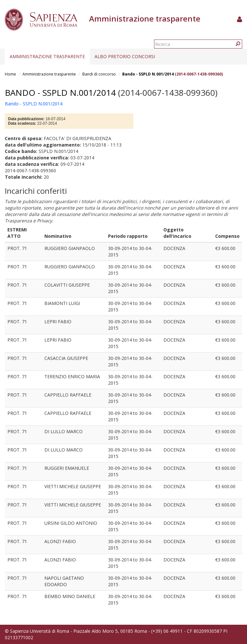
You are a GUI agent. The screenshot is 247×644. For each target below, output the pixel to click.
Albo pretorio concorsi (125, 56)
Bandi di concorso (99, 74)
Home (10, 74)
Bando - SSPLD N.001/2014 (148, 74)
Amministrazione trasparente (47, 56)
